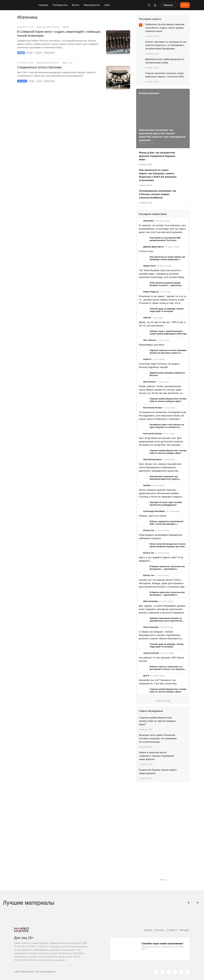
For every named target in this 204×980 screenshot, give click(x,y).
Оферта (148, 930)
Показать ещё (163, 701)
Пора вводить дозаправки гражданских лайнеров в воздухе (161, 537)
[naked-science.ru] (187, 972)
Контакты (159, 930)
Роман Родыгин (151, 292)
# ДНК (38, 53)
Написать (168, 5)
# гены (30, 53)
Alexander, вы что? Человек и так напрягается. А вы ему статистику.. (158, 682)
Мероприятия (92, 5)
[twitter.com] (156, 972)
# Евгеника (49, 53)
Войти (185, 5)
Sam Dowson (149, 382)
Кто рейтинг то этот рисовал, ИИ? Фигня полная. (161, 659)
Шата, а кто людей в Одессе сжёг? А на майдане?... (161, 559)
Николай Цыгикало (153, 459)
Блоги (76, 5)
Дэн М (146, 676)
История (22, 81)
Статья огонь (146, 251)
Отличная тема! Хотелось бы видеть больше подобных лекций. (159, 366)
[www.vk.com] (162, 972)
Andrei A (147, 359)
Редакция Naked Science (48, 27)
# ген (39, 81)
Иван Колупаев (151, 601)
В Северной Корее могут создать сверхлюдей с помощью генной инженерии (59, 34)
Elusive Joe (149, 530)
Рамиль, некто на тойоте (153, 516)
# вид (31, 81)
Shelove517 (149, 221)
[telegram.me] (181, 972)
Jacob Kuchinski (151, 653)
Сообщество (60, 5)
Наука (21, 53)
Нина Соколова (151, 627)
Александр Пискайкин (154, 511)
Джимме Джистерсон (153, 247)
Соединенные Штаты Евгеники (39, 67)
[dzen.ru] (175, 972)
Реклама (184, 930)
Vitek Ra (147, 318)
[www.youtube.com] (169, 972)
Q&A (107, 5)
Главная (43, 5)
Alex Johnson (150, 340)
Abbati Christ (149, 266)
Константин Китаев (153, 408)
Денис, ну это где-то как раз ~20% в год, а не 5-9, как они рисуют (162, 324)
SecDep (147, 485)
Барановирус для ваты (152, 345)
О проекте (172, 930)
